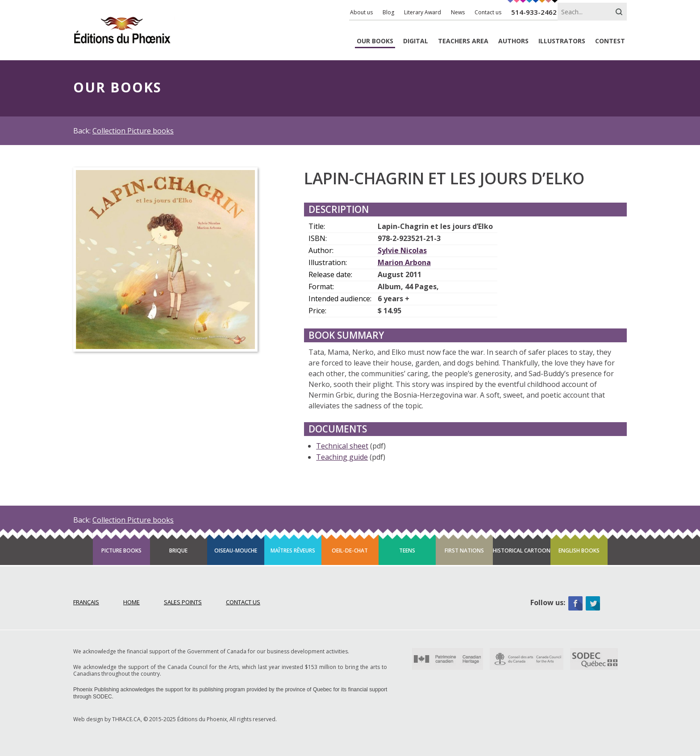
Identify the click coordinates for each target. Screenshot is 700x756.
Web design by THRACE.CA (107, 719)
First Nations (464, 550)
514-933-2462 (534, 12)
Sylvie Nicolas (402, 250)
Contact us (488, 12)
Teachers (463, 41)
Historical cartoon (522, 550)
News (458, 12)
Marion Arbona (404, 262)
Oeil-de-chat (350, 550)
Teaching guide (342, 457)
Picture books (121, 550)
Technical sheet (342, 446)
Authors (513, 41)
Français (86, 602)
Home (131, 602)
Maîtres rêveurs (293, 550)
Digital (416, 41)
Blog (388, 12)
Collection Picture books (133, 131)
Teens (407, 550)
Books (375, 41)
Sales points (183, 602)
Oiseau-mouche (236, 550)
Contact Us (243, 602)
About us (361, 12)
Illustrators (562, 41)
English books (579, 550)
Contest (610, 41)
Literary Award (423, 12)
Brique (178, 550)
